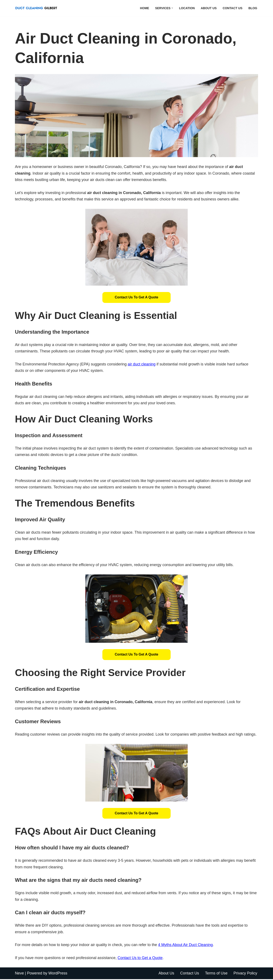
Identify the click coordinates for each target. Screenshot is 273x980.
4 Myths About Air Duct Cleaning (186, 946)
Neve (19, 974)
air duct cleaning (142, 364)
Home (144, 8)
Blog (253, 8)
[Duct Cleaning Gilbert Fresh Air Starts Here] (37, 8)
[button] (172, 8)
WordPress (58, 974)
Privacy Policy (245, 974)
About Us (208, 8)
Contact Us (232, 8)
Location (187, 8)
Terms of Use (216, 974)
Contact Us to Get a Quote (136, 297)
